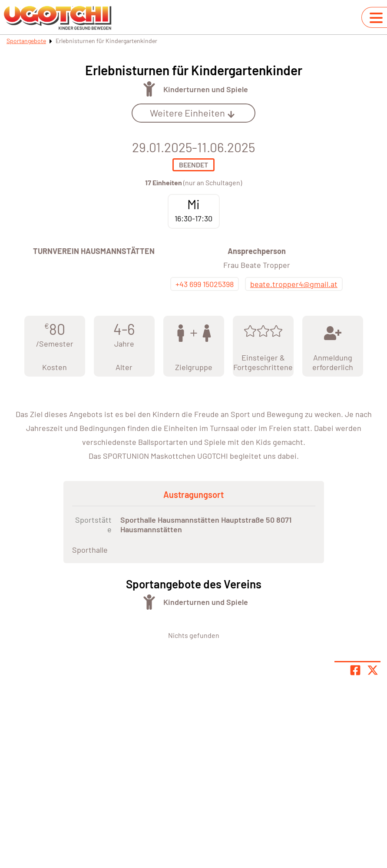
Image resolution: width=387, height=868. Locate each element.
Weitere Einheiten (192, 113)
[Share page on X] (373, 670)
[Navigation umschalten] (376, 18)
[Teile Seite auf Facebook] (355, 670)
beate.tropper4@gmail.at (294, 284)
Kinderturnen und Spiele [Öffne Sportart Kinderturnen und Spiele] (206, 89)
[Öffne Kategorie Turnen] (149, 89)
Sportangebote (26, 41)
